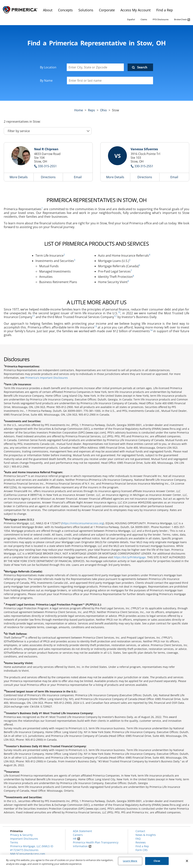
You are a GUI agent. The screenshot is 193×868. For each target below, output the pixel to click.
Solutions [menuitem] (86, 10)
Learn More (130, 861)
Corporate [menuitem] (107, 10)
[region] (96, 861)
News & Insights (146, 835)
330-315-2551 (47, 166)
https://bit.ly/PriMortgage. (130, 557)
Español (131, 19)
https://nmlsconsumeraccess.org (83, 523)
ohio (103, 110)
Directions (48, 177)
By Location (48, 67)
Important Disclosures (24, 839)
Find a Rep (142, 846)
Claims (144, 19)
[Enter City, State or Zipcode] (95, 67)
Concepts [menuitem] (65, 10)
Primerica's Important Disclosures (47, 378)
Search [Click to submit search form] (142, 67)
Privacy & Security (21, 835)
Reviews (141, 842)
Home (79, 110)
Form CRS (142, 850)
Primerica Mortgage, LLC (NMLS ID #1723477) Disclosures (32, 848)
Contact (140, 831)
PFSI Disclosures (161, 19)
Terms (14, 842)
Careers (78, 835)
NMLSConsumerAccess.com (28, 854)
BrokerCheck (182, 20)
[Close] (187, 861)
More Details (19, 177)
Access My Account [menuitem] (136, 10)
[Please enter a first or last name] (110, 81)
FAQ (138, 839)
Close (157, 861)
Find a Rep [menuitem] (165, 10)
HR (77, 839)
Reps (92, 110)
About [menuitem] (48, 10)
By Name (46, 81)
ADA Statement (82, 831)
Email (78, 177)
